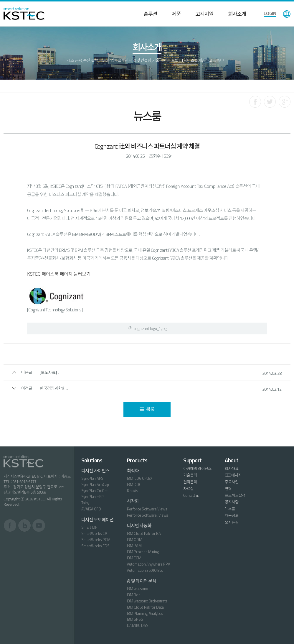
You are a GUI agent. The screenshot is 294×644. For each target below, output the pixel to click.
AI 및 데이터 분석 (142, 581)
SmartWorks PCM (96, 540)
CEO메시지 (233, 475)
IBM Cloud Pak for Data (145, 607)
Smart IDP (89, 527)
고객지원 (204, 14)
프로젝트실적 (235, 495)
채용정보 (232, 515)
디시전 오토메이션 (98, 520)
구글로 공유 (285, 102)
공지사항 (232, 502)
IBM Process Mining (143, 552)
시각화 (133, 501)
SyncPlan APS (92, 478)
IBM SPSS (135, 619)
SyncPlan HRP (93, 497)
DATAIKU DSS (138, 625)
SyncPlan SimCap (95, 484)
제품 (176, 14)
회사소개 (237, 14)
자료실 (188, 489)
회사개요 (232, 469)
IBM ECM (134, 558)
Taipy (85, 503)
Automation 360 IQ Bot (145, 570)
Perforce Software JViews (148, 515)
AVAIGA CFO (91, 509)
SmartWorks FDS (95, 546)
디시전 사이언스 (96, 471)
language (287, 14)
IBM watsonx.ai (139, 589)
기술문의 (190, 475)
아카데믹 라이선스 (197, 469)
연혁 (228, 489)
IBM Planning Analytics (145, 613)
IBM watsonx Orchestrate (147, 601)
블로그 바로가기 (25, 525)
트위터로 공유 (270, 102)
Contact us (191, 495)
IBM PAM (134, 546)
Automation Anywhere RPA (149, 564)
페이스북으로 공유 (255, 102)
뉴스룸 (230, 509)
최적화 (133, 471)
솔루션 (150, 14)
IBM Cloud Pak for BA (144, 533)
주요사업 (232, 482)
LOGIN (270, 13)
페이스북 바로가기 (10, 525)
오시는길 (232, 522)
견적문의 (190, 482)
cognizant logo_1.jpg (147, 328)
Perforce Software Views (147, 509)
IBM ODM (135, 540)
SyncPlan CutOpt (94, 491)
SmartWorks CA (94, 533)
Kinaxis (133, 491)
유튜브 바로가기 (39, 525)
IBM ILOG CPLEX (139, 478)
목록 (147, 409)
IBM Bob (134, 595)
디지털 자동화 (139, 526)
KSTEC (24, 14)
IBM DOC (134, 484)
